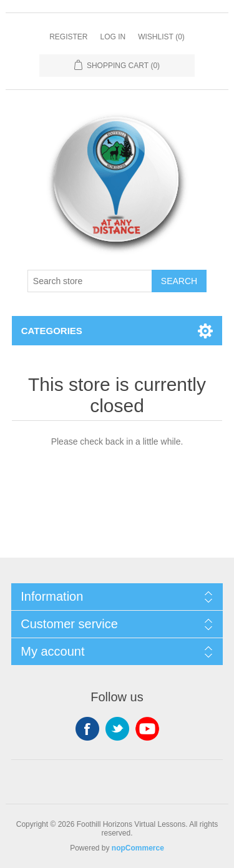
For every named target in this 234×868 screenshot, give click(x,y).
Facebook (87, 729)
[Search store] (90, 281)
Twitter (117, 729)
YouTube (147, 729)
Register (68, 37)
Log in (113, 37)
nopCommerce (138, 848)
